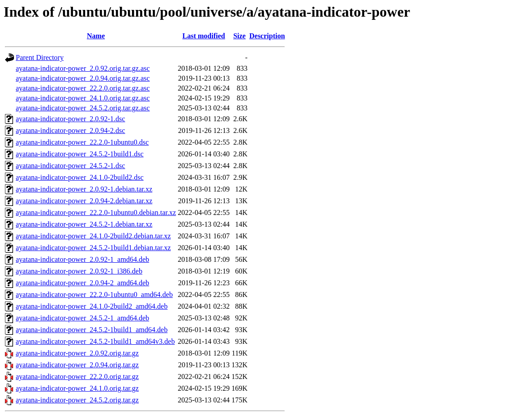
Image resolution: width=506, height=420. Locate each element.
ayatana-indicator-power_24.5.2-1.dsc (71, 166)
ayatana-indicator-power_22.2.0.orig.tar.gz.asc (83, 88)
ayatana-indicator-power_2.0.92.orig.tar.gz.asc (83, 68)
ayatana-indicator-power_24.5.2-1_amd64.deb (82, 318)
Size (240, 36)
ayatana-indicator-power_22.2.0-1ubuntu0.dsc (82, 142)
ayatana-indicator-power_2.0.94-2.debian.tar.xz (84, 201)
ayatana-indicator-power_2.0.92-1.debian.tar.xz (84, 189)
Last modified (204, 36)
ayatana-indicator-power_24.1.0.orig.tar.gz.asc (83, 98)
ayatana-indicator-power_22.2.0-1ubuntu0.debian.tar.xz (96, 212)
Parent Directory (40, 57)
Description (267, 36)
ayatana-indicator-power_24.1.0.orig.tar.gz (77, 388)
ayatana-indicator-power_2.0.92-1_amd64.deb (82, 259)
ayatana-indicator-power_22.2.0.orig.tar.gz (77, 377)
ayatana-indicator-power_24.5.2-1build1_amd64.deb (92, 330)
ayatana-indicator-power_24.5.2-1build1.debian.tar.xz (93, 248)
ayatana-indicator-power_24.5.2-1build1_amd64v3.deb (95, 341)
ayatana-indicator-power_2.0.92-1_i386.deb (79, 271)
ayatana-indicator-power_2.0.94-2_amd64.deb (82, 283)
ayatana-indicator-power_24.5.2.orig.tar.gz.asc (83, 108)
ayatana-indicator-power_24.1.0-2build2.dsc (80, 177)
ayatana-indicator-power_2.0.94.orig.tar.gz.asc (83, 78)
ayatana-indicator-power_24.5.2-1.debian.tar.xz (84, 224)
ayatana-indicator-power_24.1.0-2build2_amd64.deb (92, 306)
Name (96, 36)
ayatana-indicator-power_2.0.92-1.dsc (71, 119)
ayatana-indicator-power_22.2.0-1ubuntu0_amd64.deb (94, 294)
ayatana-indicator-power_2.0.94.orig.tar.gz (77, 365)
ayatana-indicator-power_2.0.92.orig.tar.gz (77, 353)
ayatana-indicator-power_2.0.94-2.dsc (71, 130)
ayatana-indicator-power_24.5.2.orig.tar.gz (77, 400)
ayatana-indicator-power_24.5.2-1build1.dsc (80, 154)
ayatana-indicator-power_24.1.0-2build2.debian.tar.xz (93, 236)
